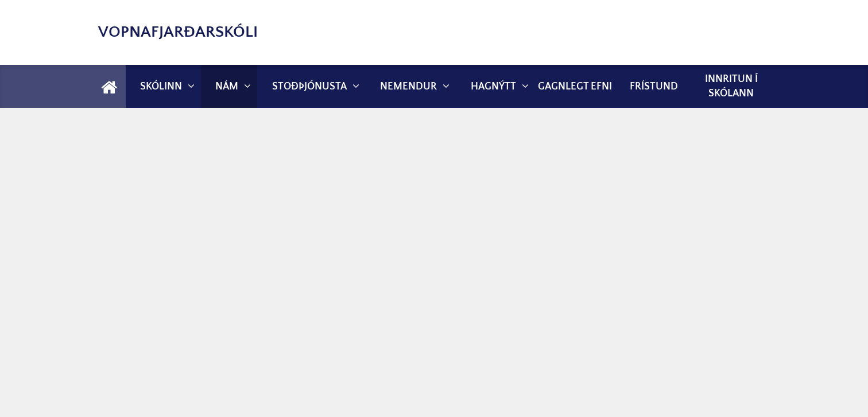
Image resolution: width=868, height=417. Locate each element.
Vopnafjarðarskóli (178, 32)
